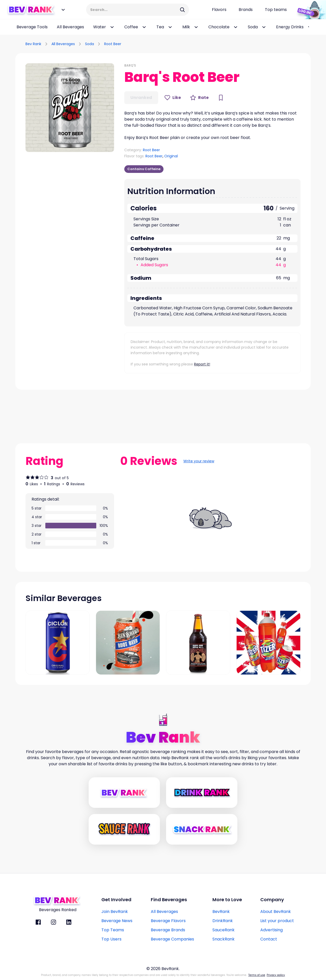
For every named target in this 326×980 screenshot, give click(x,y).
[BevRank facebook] (38, 922)
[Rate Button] (199, 98)
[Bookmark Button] (221, 98)
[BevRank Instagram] (53, 922)
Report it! (202, 364)
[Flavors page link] (219, 10)
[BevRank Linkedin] (69, 922)
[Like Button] (173, 98)
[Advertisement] (251, 43)
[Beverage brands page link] (246, 10)
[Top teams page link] (276, 10)
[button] (70, 108)
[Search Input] (134, 10)
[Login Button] (309, 10)
